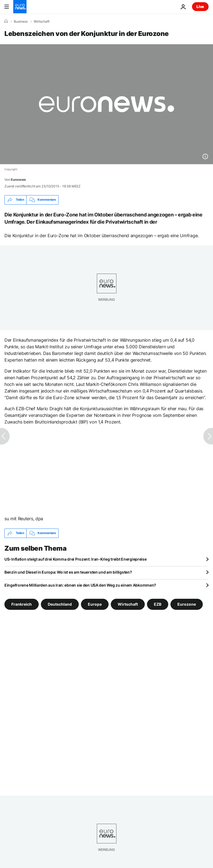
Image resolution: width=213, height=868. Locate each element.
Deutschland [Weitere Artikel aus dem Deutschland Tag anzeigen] (60, 604)
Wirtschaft (42, 22)
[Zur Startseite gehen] (20, 7)
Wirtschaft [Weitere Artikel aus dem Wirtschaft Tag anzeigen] (128, 604)
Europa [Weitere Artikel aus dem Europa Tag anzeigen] (95, 604)
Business (21, 22)
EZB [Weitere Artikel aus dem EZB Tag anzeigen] (158, 604)
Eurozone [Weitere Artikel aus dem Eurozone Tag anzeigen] (187, 604)
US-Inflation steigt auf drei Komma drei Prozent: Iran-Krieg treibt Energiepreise (76, 559)
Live (200, 6)
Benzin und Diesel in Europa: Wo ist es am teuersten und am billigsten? (68, 572)
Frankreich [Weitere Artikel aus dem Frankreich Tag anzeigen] (22, 604)
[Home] (6, 21)
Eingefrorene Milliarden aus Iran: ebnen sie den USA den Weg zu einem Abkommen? (80, 585)
